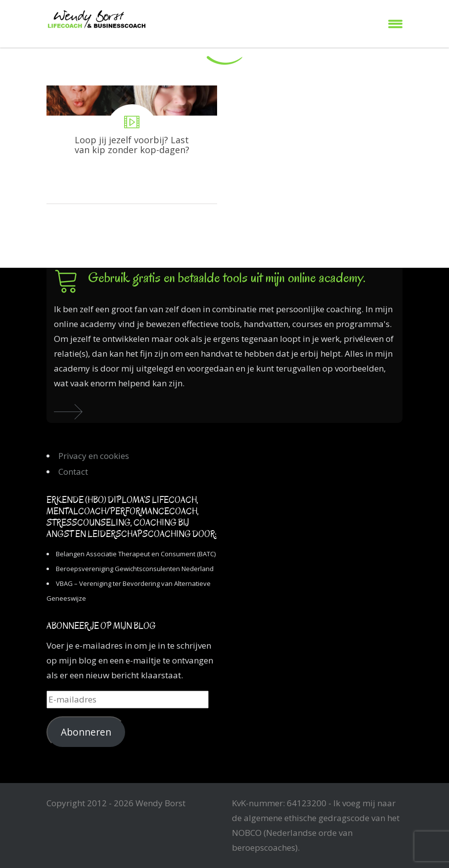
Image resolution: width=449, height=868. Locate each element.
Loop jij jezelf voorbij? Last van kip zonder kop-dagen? (132, 145)
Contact (73, 472)
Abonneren (86, 732)
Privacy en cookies (94, 456)
